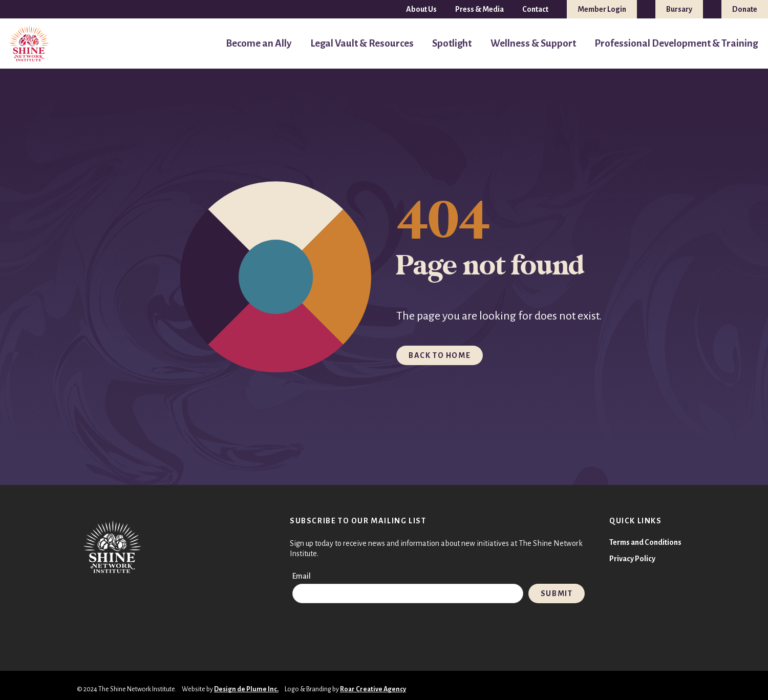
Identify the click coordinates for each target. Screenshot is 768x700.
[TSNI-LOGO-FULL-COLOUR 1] (29, 44)
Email (302, 576)
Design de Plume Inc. (246, 689)
